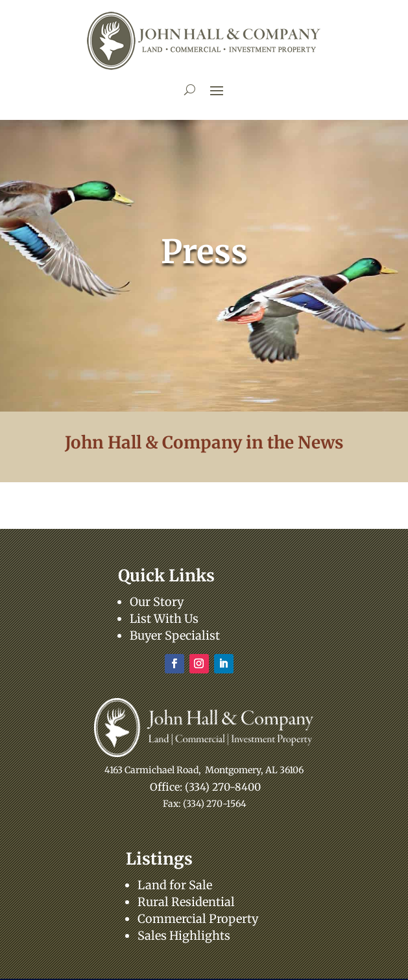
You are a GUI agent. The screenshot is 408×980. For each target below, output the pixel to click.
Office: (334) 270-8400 (205, 787)
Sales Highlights (184, 936)
